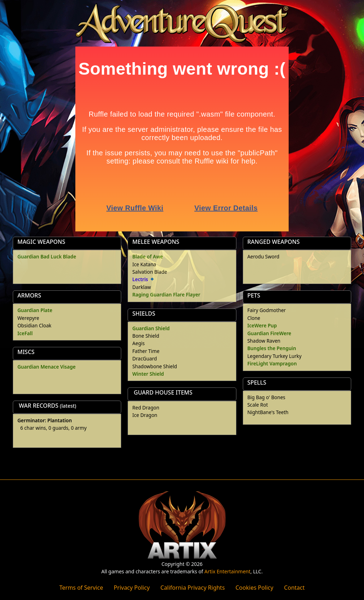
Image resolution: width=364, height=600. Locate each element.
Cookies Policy (254, 588)
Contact (294, 588)
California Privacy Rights (192, 588)
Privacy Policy (132, 588)
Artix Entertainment (227, 571)
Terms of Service (81, 588)
